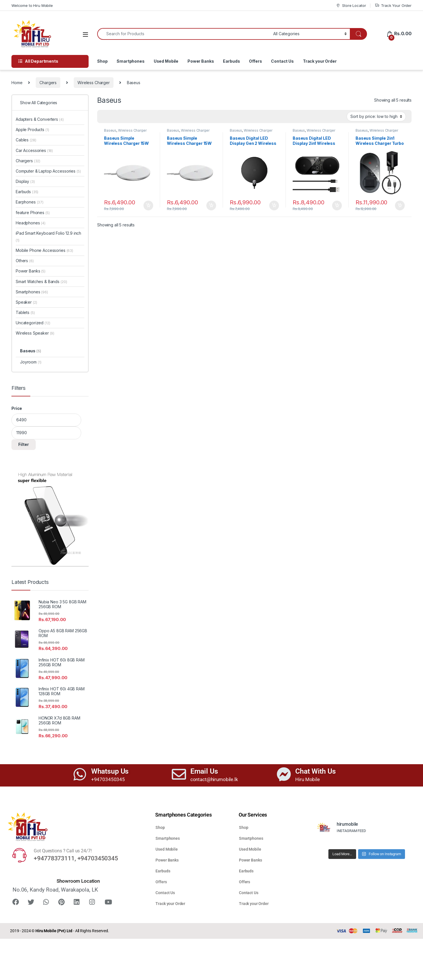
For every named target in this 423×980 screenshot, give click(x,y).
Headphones (31, 223)
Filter (24, 444)
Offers (255, 61)
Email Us (204, 771)
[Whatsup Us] (80, 774)
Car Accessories (34, 150)
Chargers (48, 83)
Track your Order (320, 61)
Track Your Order (393, 6)
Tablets (25, 312)
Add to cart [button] (148, 206)
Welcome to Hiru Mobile (32, 5)
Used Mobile (166, 61)
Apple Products (32, 130)
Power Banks (201, 61)
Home (17, 83)
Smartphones (130, 61)
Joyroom (31, 362)
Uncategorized (33, 323)
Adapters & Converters (40, 119)
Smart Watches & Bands (41, 281)
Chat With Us (315, 771)
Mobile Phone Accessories (44, 250)
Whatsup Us (110, 771)
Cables (26, 140)
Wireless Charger (94, 83)
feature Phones (33, 213)
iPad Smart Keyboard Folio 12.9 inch (48, 237)
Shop (102, 61)
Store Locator (351, 6)
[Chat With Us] (284, 774)
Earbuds (231, 61)
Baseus (110, 130)
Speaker (26, 302)
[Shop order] (376, 116)
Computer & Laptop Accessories (48, 171)
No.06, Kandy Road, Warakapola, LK (55, 890)
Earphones (30, 202)
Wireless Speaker (35, 333)
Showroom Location (78, 881)
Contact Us (282, 61)
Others (25, 261)
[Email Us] (179, 774)
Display (25, 181)
